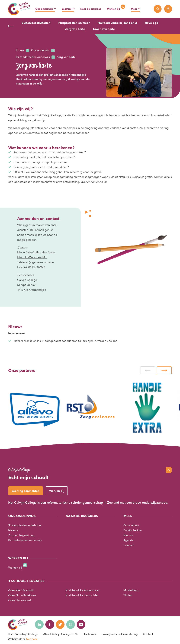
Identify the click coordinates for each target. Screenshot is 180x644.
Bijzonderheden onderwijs (25, 540)
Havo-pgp (152, 23)
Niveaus (13, 530)
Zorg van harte (75, 29)
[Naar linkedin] (39, 624)
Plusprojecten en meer (74, 23)
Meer (134, 9)
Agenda (128, 540)
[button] (148, 370)
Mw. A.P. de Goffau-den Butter (36, 252)
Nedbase (32, 639)
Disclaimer (90, 634)
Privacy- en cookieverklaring (120, 634)
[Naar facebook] (50, 624)
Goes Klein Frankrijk (21, 590)
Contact (128, 545)
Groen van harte (104, 29)
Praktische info (133, 530)
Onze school (131, 525)
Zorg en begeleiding (21, 535)
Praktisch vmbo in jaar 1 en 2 (117, 23)
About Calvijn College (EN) (60, 634)
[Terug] (11, 26)
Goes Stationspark (20, 600)
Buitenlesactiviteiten (36, 23)
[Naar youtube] (82, 624)
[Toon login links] (168, 9)
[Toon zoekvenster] (158, 9)
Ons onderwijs (44, 9)
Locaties (67, 9)
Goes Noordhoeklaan (22, 595)
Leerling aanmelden (26, 491)
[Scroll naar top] (169, 470)
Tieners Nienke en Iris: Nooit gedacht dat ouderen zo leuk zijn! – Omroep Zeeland (65, 341)
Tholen (128, 595)
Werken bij (113, 9)
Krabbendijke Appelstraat (82, 590)
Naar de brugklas (91, 9)
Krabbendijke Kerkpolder (82, 595)
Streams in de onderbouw (25, 525)
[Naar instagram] (71, 624)
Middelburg (131, 590)
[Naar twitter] (60, 624)
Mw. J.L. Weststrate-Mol (32, 257)
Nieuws (128, 535)
